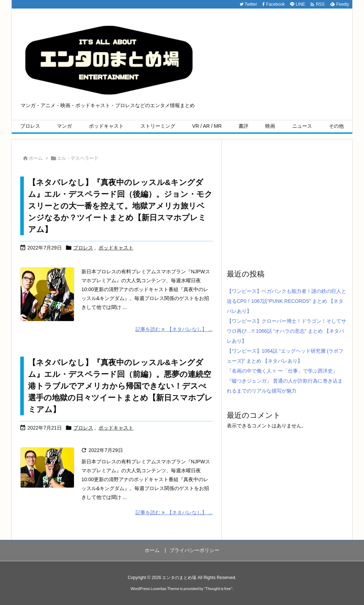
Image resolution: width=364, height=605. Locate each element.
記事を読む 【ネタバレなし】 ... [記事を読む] (174, 329)
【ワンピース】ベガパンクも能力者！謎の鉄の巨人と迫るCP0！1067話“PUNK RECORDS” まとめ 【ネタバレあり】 (287, 301)
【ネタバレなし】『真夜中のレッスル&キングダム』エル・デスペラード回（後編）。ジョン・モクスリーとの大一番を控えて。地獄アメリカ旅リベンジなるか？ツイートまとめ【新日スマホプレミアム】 (120, 206)
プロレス (83, 248)
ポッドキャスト (116, 248)
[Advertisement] (287, 204)
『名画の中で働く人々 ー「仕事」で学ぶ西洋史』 (282, 371)
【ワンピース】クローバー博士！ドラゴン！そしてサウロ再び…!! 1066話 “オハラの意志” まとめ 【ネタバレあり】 (287, 331)
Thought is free (218, 589)
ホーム (36, 158)
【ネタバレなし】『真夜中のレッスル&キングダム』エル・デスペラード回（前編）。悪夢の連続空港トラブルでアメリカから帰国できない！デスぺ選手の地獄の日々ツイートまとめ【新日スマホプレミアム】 (120, 386)
